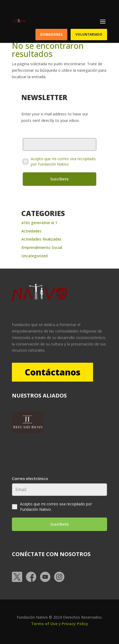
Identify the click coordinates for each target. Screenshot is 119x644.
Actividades (31, 231)
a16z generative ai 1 (39, 223)
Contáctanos (52, 372)
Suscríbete (59, 179)
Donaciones (51, 34)
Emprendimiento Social (42, 247)
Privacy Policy (75, 624)
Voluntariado (89, 34)
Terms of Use (44, 624)
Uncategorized (34, 256)
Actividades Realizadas (41, 239)
